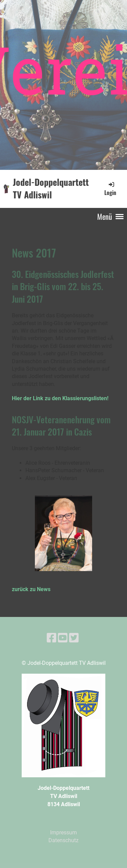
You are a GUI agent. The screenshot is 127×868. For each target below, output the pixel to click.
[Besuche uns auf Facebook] (51, 638)
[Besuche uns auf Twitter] (74, 638)
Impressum (63, 832)
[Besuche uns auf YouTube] (63, 638)
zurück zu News (31, 589)
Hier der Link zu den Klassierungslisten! (60, 398)
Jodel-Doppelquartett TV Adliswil (51, 189)
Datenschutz (63, 840)
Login (110, 189)
